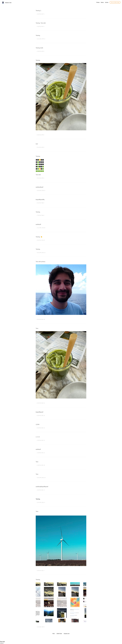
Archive (107, 2)
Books (102, 2)
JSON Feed (59, 634)
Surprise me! (67, 634)
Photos (98, 2)
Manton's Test (8, 3)
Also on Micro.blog (115, 2)
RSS (54, 634)
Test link (2, 642)
